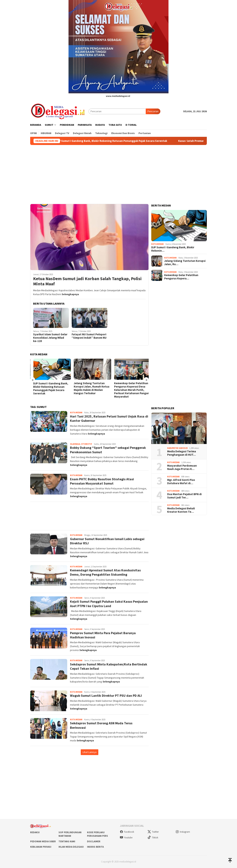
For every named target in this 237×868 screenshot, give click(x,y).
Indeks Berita (95, 847)
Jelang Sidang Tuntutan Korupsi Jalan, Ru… (185, 263)
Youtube (126, 838)
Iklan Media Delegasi (71, 847)
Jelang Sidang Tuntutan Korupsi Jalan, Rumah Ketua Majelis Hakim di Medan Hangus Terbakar (129, 388)
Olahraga (75, 444)
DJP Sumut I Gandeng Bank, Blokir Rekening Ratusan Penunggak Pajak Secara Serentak (119, 141)
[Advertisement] (118, 173)
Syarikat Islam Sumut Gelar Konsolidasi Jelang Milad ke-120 (50, 338)
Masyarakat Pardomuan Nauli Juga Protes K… (182, 467)
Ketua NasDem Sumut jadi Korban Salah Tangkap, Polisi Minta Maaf (87, 281)
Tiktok (153, 838)
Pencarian (153, 111)
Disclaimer (94, 841)
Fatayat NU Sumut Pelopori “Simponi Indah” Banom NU (89, 336)
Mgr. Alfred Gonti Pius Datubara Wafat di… (181, 482)
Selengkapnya (70, 294)
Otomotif (87, 444)
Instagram (183, 832)
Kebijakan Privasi (41, 847)
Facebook (127, 832)
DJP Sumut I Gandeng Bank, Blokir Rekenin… (173, 249)
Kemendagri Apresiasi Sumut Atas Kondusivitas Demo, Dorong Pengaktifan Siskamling (105, 572)
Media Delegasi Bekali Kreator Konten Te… (181, 510)
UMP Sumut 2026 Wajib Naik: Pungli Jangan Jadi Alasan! (48, 385)
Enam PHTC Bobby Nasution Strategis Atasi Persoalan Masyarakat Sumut (102, 481)
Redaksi (35, 832)
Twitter (153, 832)
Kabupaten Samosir (177, 448)
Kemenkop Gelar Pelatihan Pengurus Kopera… (181, 277)
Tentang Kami (67, 841)
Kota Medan (76, 413)
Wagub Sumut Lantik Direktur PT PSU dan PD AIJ (106, 696)
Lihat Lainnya (90, 752)
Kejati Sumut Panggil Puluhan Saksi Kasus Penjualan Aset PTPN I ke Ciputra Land (109, 604)
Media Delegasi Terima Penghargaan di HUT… (182, 453)
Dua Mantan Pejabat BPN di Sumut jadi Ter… (184, 496)
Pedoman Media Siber (43, 841)
